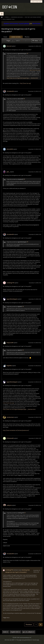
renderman (10, 417)
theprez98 (10, 343)
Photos (27, 37)
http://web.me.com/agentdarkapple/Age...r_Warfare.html (22, 78)
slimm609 (10, 149)
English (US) (15, 632)
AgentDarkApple (12, 299)
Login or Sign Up (36, 1)
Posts (5, 37)
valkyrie (9, 505)
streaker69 (10, 91)
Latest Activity (16, 37)
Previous (29, 625)
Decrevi (9, 46)
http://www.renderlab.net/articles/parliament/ (16, 430)
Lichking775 (10, 283)
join (31, 24)
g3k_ (8, 172)
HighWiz (9, 366)
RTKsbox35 (10, 438)
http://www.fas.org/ (35, 70)
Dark (6, 632)
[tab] (5, 37)
